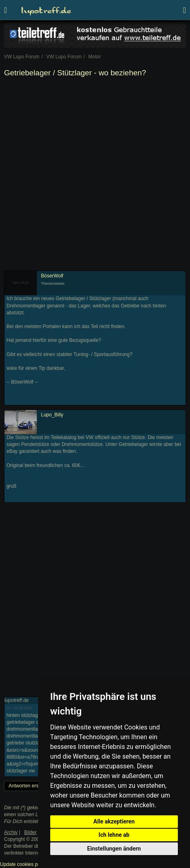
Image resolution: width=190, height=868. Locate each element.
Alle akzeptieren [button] (114, 821)
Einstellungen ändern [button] (114, 849)
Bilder (31, 832)
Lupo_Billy (52, 415)
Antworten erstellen (29, 786)
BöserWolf (52, 276)
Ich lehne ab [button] (114, 835)
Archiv (11, 832)
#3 (9, 708)
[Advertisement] (95, 176)
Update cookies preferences (30, 864)
